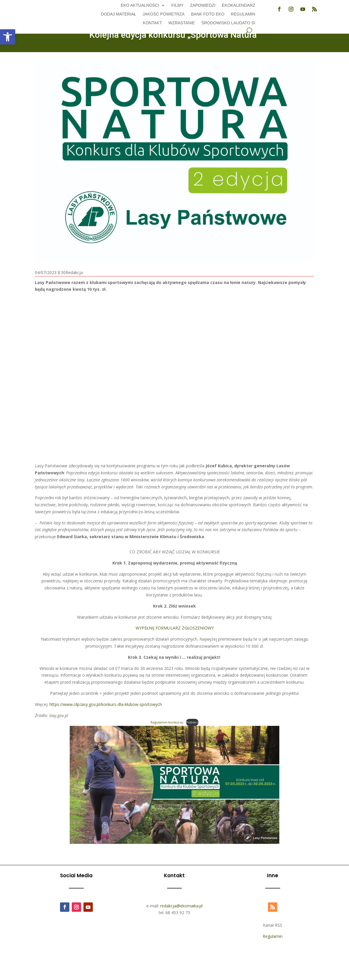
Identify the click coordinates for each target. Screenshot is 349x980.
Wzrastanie (182, 23)
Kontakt (152, 23)
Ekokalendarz (239, 5)
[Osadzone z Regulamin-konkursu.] (174, 807)
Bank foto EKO (208, 14)
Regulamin (243, 14)
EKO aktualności (140, 5)
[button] (8, 37)
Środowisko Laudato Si (228, 23)
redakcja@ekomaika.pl (181, 906)
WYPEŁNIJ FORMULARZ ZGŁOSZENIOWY (175, 628)
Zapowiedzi (203, 5)
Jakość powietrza (164, 14)
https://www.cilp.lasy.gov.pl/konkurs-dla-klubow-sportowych (106, 704)
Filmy (178, 5)
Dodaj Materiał (119, 14)
